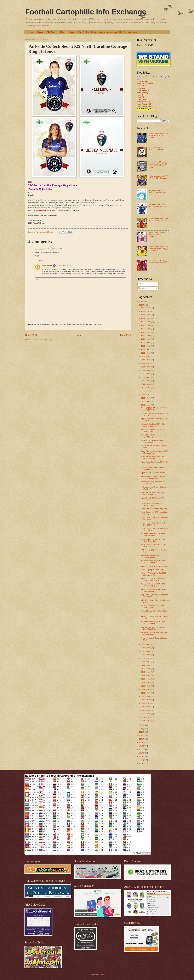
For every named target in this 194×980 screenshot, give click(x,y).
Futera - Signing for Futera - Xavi (152, 570)
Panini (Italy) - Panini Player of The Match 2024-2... (153, 545)
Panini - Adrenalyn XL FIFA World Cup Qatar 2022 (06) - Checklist (158, 249)
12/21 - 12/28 (146, 311)
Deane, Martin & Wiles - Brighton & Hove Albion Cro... (153, 436)
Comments (143, 288)
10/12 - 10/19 (146, 346)
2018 (141, 746)
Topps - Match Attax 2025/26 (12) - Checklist (157, 191)
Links (71, 32)
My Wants (51, 32)
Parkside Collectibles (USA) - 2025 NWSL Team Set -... (153, 457)
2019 (141, 742)
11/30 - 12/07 (146, 322)
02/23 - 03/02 (146, 696)
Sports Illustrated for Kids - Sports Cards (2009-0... (153, 430)
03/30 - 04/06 (146, 679)
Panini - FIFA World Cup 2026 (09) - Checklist (157, 149)
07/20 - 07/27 (146, 388)
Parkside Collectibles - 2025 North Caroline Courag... (153, 535)
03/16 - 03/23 (146, 686)
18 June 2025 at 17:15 (65, 266)
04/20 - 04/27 (146, 669)
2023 (141, 729)
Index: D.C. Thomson (145, 84)
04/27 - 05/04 (146, 665)
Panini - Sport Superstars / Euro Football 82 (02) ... (152, 504)
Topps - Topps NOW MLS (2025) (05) (154, 566)
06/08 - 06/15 (146, 644)
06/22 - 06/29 (146, 402)
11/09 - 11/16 (146, 332)
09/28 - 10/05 (146, 353)
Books (40, 32)
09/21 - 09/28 (146, 356)
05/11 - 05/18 (146, 658)
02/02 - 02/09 (146, 707)
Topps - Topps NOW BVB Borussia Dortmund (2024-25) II (153, 579)
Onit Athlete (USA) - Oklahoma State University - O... (154, 441)
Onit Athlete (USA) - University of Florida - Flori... (152, 483)
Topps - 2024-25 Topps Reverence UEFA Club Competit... (153, 477)
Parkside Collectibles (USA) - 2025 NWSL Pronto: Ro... (153, 493)
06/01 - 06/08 (146, 648)
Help (62, 32)
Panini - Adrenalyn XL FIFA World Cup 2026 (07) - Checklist (158, 136)
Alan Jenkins (47, 266)
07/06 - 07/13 (146, 395)
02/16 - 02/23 (146, 700)
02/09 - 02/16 (146, 703)
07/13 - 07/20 (146, 391)
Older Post (125, 335)
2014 (141, 760)
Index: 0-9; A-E (142, 81)
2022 (141, 732)
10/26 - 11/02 (146, 339)
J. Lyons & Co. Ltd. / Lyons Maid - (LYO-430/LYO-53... (153, 628)
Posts (141, 284)
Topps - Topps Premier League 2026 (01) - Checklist (156, 235)
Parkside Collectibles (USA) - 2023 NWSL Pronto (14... (153, 425)
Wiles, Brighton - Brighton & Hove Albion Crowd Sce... (153, 540)
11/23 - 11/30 (146, 325)
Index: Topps (142, 99)
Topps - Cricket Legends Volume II (153, 473)
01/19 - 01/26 (146, 714)
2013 (141, 763)
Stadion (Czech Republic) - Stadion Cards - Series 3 (153, 606)
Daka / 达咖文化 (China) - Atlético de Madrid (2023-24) (154, 409)
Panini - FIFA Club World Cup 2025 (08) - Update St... (153, 574)
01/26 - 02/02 (146, 710)
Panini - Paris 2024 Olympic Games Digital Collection (158, 262)
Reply (37, 256)
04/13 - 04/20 (146, 672)
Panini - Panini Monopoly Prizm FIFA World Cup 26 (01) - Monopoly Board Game (158, 165)
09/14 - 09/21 (146, 360)
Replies (41, 261)
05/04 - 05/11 (146, 662)
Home (30, 32)
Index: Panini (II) (143, 93)
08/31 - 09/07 (146, 367)
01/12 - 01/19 (146, 717)
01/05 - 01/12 (146, 721)
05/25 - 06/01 (146, 651)
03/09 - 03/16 (146, 689)
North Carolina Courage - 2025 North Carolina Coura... (154, 590)
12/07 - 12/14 (146, 318)
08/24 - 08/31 (146, 370)
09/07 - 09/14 (146, 363)
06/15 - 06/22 (146, 405)
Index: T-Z (140, 97)
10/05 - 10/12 (146, 349)
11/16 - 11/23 (146, 329)
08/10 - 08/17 (146, 377)
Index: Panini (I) (143, 90)
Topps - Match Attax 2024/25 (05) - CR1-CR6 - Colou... (153, 556)
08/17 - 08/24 (146, 374)
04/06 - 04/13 (146, 676)
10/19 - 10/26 (146, 343)
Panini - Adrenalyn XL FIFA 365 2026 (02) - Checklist (158, 177)
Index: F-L (140, 86)
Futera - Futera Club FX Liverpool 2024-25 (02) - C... (153, 524)
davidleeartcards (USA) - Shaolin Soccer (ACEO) (152, 468)
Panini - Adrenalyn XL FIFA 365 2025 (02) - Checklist (158, 219)
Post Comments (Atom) (43, 340)
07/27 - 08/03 (146, 384)
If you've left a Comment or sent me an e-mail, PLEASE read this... (107, 32)
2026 (141, 302)
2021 (141, 736)
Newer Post (31, 335)
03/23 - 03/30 (146, 683)
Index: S (140, 95)
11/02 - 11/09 (146, 336)
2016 (141, 753)
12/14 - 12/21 (146, 315)
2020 (141, 739)
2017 (141, 749)
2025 (141, 305)
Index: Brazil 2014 (143, 102)
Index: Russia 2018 (144, 104)
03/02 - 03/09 (146, 693)
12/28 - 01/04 (146, 308)
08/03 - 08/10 (146, 381)
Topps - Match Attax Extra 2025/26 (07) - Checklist (158, 205)
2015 (141, 756)
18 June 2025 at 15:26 (54, 249)
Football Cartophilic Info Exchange (86, 12)
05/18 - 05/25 (146, 655)
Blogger (101, 974)
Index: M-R (141, 88)
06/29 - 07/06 (146, 398)
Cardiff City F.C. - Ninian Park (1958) (154, 509)
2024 (141, 725)
